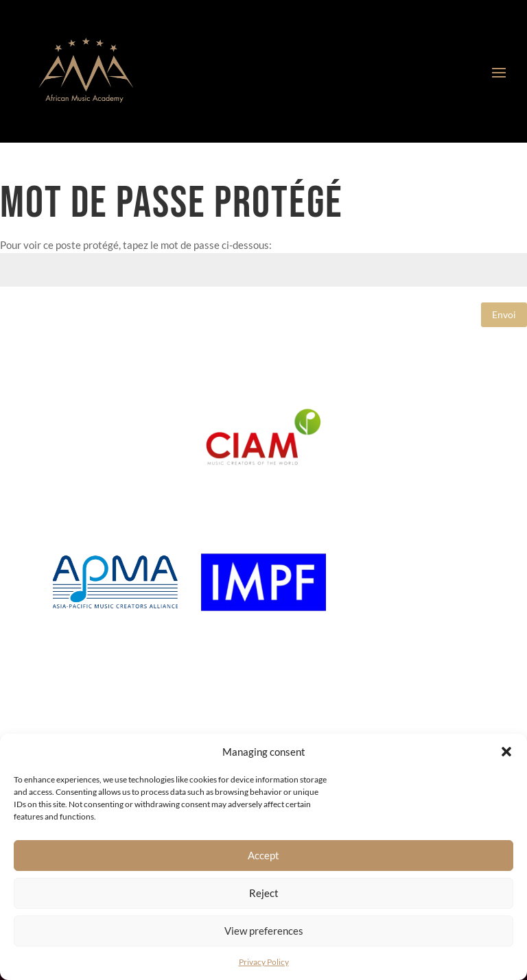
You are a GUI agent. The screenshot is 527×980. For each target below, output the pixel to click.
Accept (263, 855)
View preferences (264, 931)
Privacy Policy (264, 962)
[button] (506, 752)
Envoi (504, 314)
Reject (264, 893)
